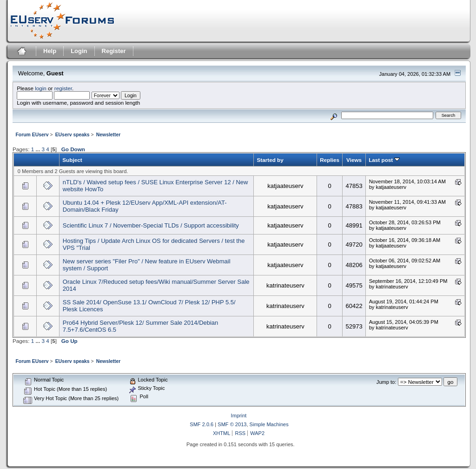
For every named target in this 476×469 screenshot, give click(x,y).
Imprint (239, 415)
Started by (270, 160)
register (63, 88)
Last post (384, 160)
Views (354, 160)
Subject (72, 160)
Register (114, 51)
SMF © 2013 (232, 424)
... (38, 149)
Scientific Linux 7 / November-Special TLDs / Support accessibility (151, 225)
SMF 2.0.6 (202, 424)
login (41, 88)
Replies (330, 160)
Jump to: (386, 382)
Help (50, 51)
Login (79, 51)
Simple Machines (269, 424)
